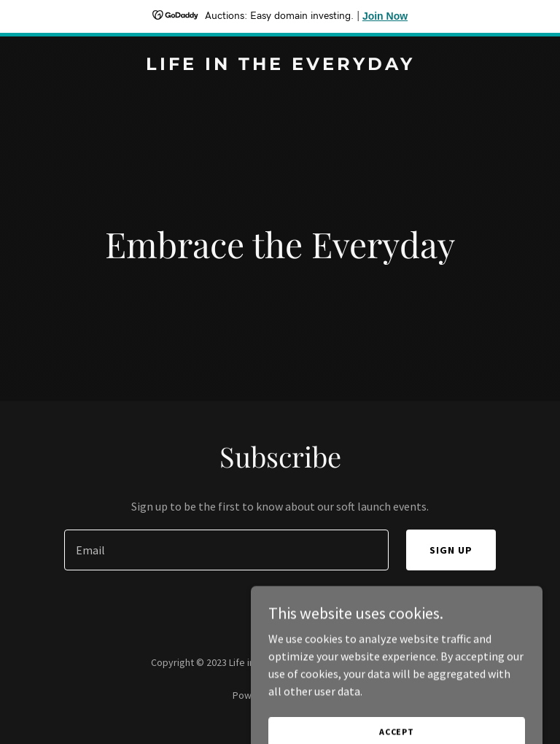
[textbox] (226, 550)
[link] (280, 66)
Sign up (451, 550)
